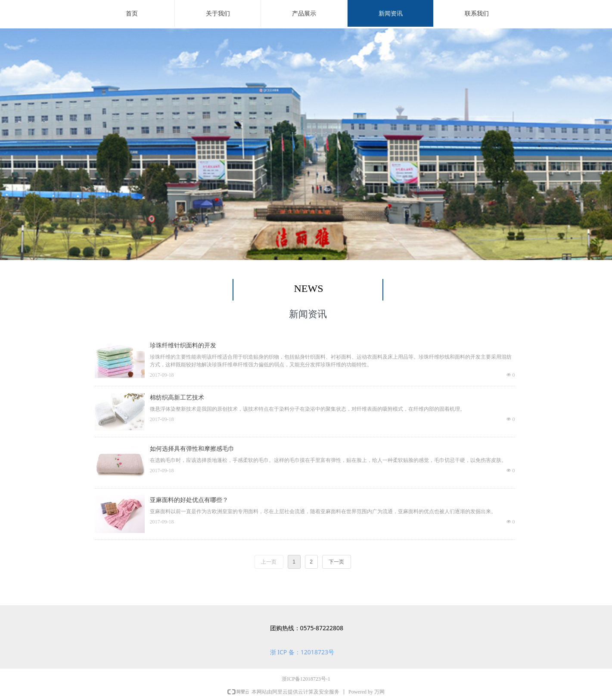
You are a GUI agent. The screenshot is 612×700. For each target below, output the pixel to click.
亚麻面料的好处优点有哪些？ (189, 500)
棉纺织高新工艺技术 (177, 398)
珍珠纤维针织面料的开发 (183, 345)
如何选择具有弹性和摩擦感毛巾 (192, 449)
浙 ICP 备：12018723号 (302, 652)
